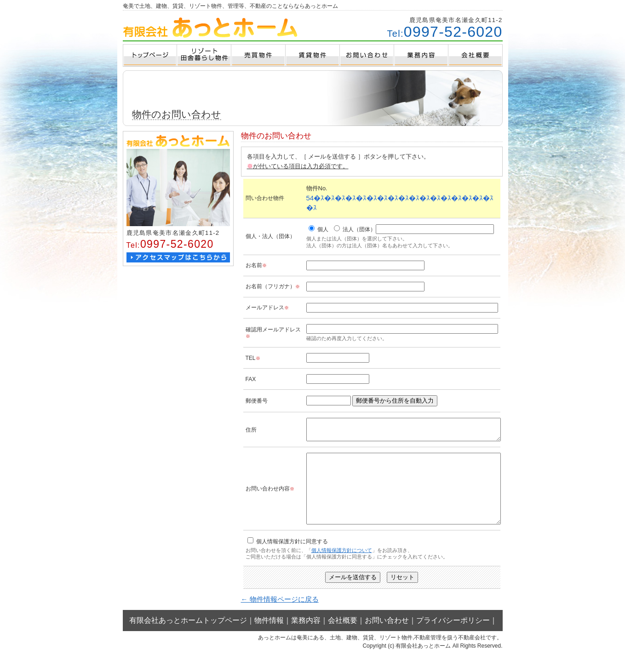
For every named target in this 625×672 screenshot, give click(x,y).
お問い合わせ (387, 638)
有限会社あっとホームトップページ (188, 638)
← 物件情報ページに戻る (280, 617)
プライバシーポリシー (453, 638)
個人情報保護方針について (342, 568)
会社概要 (343, 638)
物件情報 (269, 638)
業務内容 (306, 638)
